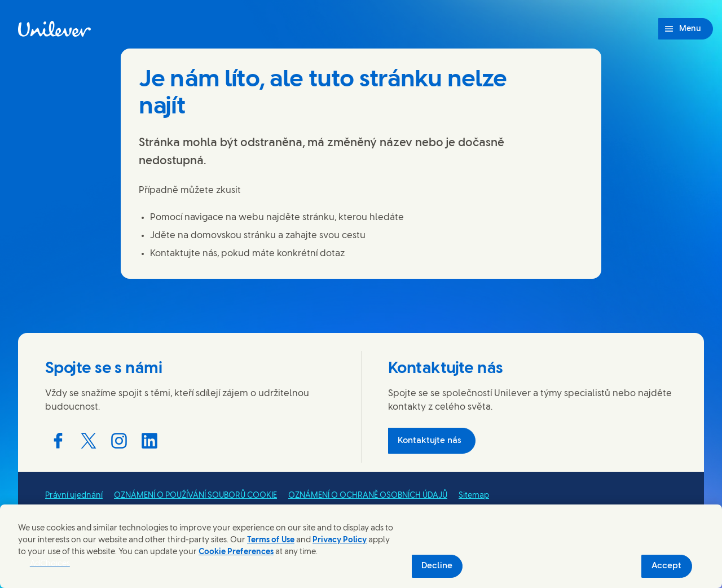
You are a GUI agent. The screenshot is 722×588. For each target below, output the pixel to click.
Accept (666, 566)
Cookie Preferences (236, 552)
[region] (361, 546)
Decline (437, 566)
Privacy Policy (340, 540)
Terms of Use (271, 540)
